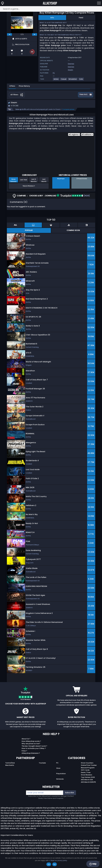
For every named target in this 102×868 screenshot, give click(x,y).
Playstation (61, 774)
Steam (70, 70)
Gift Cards (85, 770)
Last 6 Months (34, 181)
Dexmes (71, 64)
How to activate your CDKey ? (34, 749)
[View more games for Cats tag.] (81, 80)
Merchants (10, 766)
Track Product (29, 186)
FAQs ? (24, 751)
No (55, 864)
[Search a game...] (51, 9)
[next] (35, 34)
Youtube (42, 763)
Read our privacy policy (59, 860)
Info (52, 18)
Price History (24, 86)
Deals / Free (86, 773)
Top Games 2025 (88, 778)
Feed (81, 18)
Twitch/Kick (10, 763)
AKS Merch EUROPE (88, 782)
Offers (12, 86)
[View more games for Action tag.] (56, 80)
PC (57, 763)
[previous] (9, 34)
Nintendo (60, 779)
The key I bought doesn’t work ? (34, 746)
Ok (49, 864)
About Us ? (26, 739)
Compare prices (68, 110)
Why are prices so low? (31, 744)
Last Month (44, 181)
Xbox (58, 769)
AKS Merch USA (87, 780)
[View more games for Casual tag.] (64, 80)
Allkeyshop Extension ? (31, 754)
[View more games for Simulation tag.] (73, 80)
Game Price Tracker (89, 766)
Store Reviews (86, 775)
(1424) (73, 196)
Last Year (24, 180)
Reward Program (88, 768)
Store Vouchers (87, 763)
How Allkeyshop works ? (31, 741)
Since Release (13, 181)
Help (93, 864)
